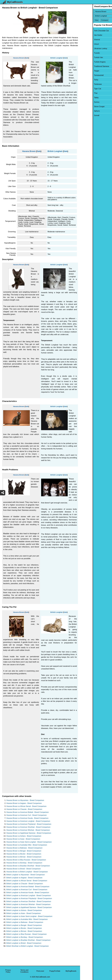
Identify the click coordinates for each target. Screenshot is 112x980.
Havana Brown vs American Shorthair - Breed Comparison (28, 827)
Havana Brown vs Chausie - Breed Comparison (24, 809)
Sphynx (84, 111)
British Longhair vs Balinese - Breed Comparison (25, 922)
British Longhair (57, 58)
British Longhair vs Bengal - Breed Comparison (24, 925)
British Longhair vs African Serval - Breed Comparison (27, 881)
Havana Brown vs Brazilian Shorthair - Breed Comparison (28, 866)
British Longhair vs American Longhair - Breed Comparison (29, 895)
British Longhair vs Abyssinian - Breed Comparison (26, 875)
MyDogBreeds (71, 971)
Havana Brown (19, 58)
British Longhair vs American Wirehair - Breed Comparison (28, 904)
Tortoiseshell (86, 75)
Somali (84, 115)
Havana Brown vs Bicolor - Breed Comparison (24, 854)
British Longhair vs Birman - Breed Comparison (24, 931)
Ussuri (84, 44)
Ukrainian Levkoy (88, 48)
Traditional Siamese (89, 66)
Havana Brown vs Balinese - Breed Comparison (24, 848)
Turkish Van (86, 57)
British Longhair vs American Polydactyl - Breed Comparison (29, 898)
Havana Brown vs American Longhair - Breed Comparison (28, 821)
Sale (27, 58)
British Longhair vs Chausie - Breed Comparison (25, 884)
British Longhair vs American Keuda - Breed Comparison (28, 893)
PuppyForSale (55, 971)
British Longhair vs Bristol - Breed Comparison (24, 943)
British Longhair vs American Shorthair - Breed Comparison (29, 901)
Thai (83, 93)
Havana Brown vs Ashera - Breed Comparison (24, 836)
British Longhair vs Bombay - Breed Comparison (25, 937)
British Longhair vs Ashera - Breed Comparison (24, 910)
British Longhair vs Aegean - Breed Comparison (24, 878)
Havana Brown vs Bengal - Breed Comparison (24, 851)
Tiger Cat (85, 89)
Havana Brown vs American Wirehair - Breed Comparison (28, 830)
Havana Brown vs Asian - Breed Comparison (23, 839)
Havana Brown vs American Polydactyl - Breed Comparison (29, 824)
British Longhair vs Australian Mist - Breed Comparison (27, 919)
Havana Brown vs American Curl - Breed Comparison (27, 815)
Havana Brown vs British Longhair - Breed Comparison (27, 872)
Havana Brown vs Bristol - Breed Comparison (24, 869)
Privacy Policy (8, 971)
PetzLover (40, 971)
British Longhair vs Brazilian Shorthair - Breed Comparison (28, 940)
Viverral (84, 40)
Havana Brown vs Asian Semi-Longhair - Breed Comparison (29, 842)
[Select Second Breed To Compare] (96, 16)
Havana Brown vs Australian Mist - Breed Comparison (27, 845)
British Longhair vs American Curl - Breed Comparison (27, 890)
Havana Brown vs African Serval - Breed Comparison (26, 806)
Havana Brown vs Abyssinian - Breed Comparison (25, 800)
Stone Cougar (87, 106)
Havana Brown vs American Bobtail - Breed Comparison (28, 812)
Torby (84, 80)
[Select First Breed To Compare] (96, 12)
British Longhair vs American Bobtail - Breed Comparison (28, 887)
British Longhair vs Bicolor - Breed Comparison (24, 928)
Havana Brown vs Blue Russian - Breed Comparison (26, 860)
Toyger (84, 71)
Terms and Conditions (24, 971)
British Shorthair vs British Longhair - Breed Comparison (28, 946)
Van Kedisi (85, 35)
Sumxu (84, 102)
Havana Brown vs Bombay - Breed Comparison (24, 863)
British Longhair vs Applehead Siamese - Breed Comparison (29, 907)
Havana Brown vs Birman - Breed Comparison (24, 857)
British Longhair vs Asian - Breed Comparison (24, 913)
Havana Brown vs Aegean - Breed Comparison (24, 803)
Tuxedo (84, 53)
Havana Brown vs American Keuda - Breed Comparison (27, 818)
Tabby (84, 98)
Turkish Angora (87, 62)
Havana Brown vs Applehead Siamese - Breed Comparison (29, 833)
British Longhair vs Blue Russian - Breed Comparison (27, 934)
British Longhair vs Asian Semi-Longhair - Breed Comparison (29, 916)
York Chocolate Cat (89, 31)
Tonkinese (85, 84)
